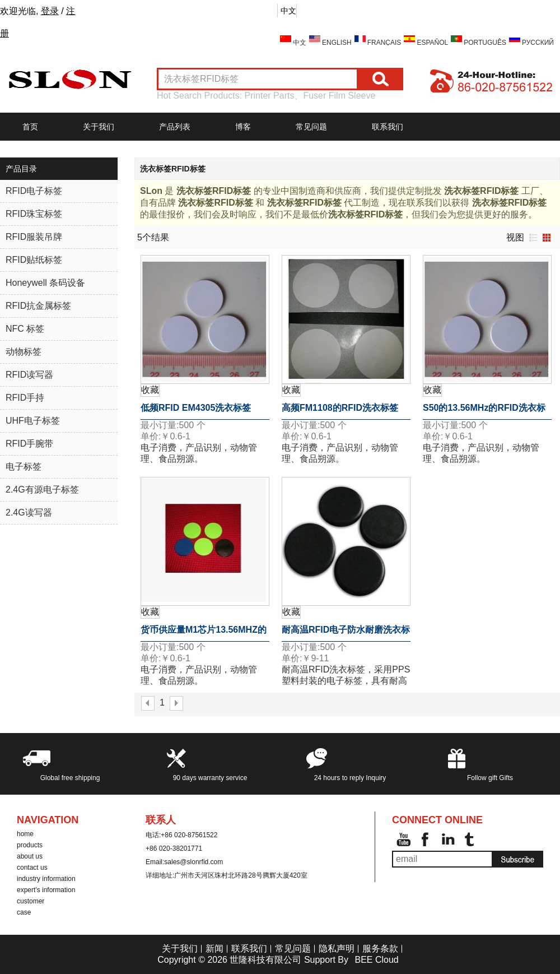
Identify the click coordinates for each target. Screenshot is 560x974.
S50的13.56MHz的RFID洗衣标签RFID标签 (484, 411)
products (30, 845)
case (24, 912)
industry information (46, 879)
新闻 (214, 949)
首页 (30, 127)
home (25, 834)
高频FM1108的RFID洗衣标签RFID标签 (340, 411)
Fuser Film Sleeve (339, 96)
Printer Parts (270, 96)
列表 (533, 238)
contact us (32, 868)
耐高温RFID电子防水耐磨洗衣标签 (346, 633)
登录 (50, 11)
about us (30, 856)
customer (31, 901)
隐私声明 (337, 949)
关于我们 (99, 127)
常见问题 (311, 127)
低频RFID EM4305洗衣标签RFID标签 (196, 411)
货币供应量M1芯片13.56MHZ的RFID (204, 633)
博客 (243, 127)
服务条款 (380, 949)
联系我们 (388, 127)
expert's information (46, 890)
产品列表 (175, 127)
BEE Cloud (376, 960)
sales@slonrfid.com (193, 862)
